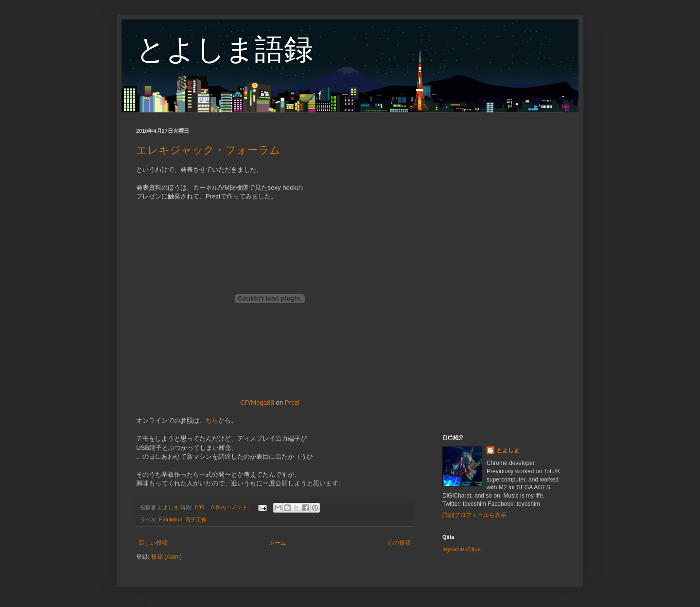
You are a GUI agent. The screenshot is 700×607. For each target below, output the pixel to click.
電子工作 (196, 519)
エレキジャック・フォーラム (208, 150)
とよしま (508, 450)
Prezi (292, 402)
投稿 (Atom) (166, 557)
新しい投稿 (153, 543)
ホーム (278, 543)
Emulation (171, 519)
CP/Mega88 (257, 402)
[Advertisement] (503, 273)
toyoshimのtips (462, 549)
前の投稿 (399, 543)
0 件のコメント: (231, 507)
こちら (209, 420)
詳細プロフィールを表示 (474, 515)
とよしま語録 (225, 49)
